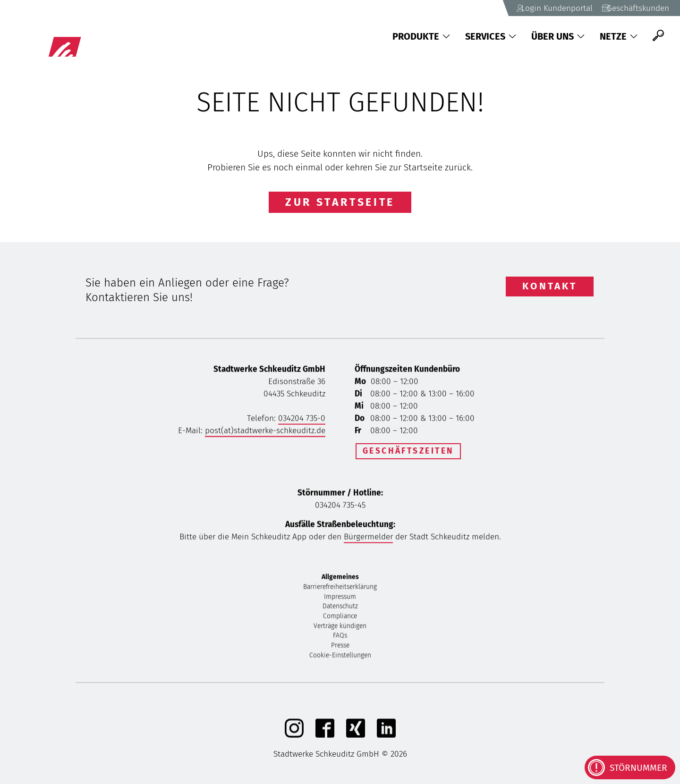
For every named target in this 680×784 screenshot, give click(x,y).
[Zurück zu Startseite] (100, 35)
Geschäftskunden (628, 8)
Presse (340, 647)
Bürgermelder (368, 538)
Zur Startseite (340, 202)
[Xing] (356, 737)
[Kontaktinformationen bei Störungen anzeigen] (630, 767)
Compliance (340, 618)
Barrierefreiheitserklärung (340, 588)
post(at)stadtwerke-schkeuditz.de (265, 432)
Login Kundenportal (533, 8)
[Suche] (658, 36)
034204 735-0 (302, 420)
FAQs (340, 637)
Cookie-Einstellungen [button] (340, 657)
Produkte (421, 36)
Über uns (558, 36)
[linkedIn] (386, 737)
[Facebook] (325, 737)
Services (491, 36)
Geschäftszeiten (408, 451)
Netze (619, 36)
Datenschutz (340, 608)
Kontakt (550, 286)
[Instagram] (294, 737)
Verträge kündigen (340, 628)
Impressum (340, 598)
